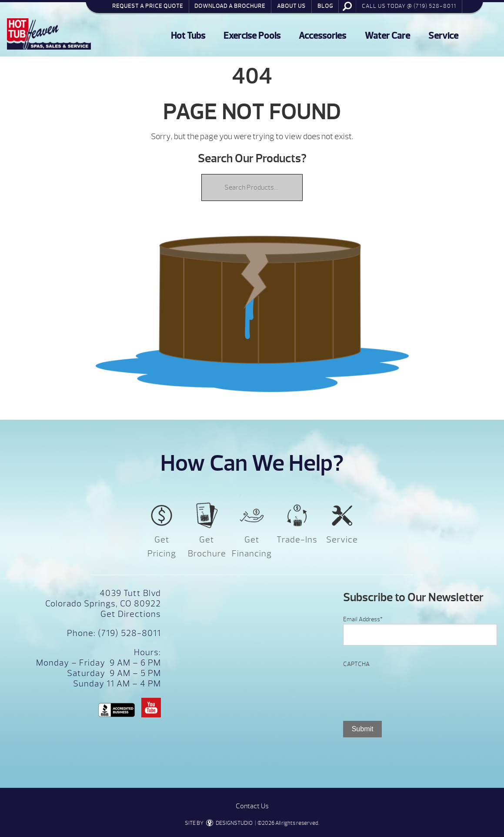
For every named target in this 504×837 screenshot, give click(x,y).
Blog (325, 6)
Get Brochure (207, 547)
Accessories (322, 36)
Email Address (363, 619)
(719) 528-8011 (128, 633)
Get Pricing (162, 547)
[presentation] (409, 686)
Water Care (387, 36)
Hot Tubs (188, 36)
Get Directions (131, 614)
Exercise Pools (252, 36)
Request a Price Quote (148, 6)
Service (443, 36)
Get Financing (252, 547)
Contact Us (252, 806)
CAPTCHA (356, 664)
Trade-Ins (297, 540)
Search (347, 6)
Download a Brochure (230, 6)
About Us (291, 6)
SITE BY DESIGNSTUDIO (219, 823)
